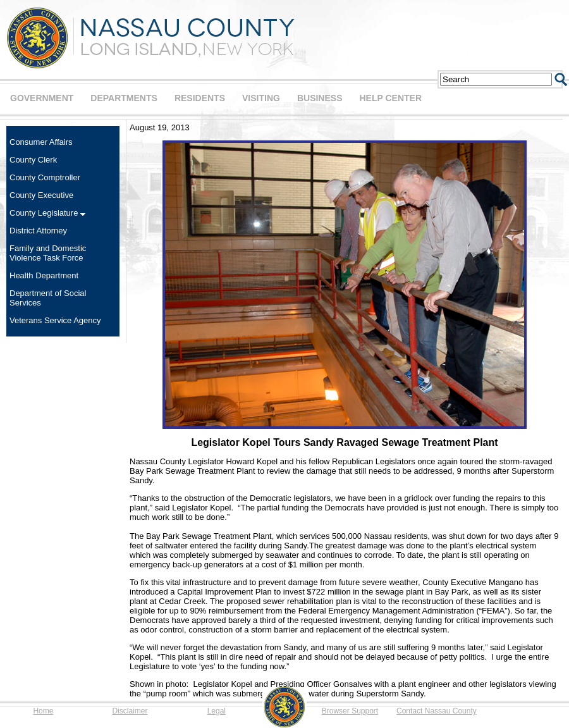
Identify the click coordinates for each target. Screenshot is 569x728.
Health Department (44, 275)
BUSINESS (320, 98)
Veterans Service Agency (55, 320)
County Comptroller (45, 177)
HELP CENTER (390, 98)
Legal (217, 711)
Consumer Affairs (41, 142)
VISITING (261, 98)
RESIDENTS (200, 98)
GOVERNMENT (42, 98)
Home (43, 711)
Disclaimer (130, 711)
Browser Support (350, 711)
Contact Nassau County (437, 711)
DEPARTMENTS (124, 98)
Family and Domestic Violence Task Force (48, 253)
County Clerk (33, 160)
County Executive (41, 195)
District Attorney (38, 231)
